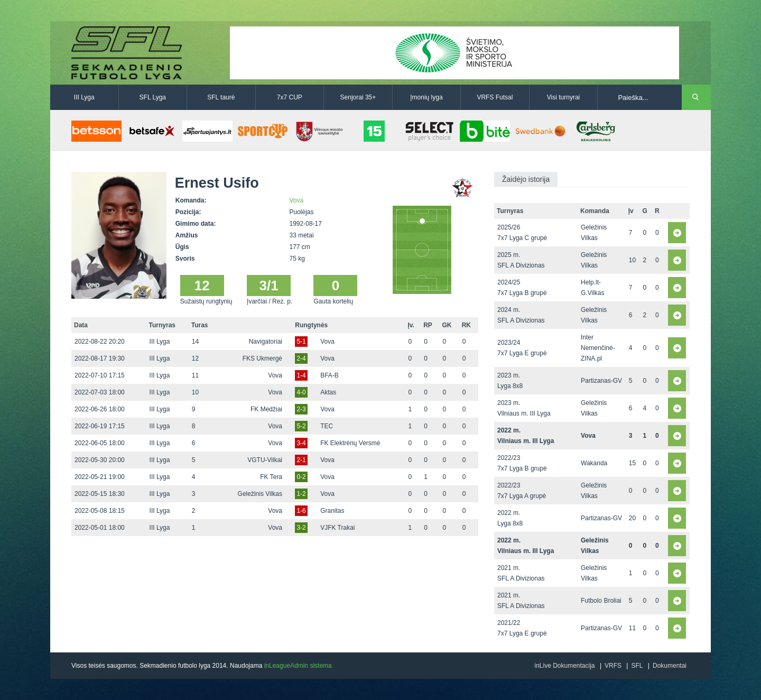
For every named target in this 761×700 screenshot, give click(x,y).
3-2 (301, 528)
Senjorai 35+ (358, 97)
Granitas (332, 511)
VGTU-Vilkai (265, 460)
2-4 (301, 358)
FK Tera (271, 477)
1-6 (301, 511)
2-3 (301, 409)
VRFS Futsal (495, 97)
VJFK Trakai (337, 528)
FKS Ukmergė (262, 358)
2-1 (301, 460)
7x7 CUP (290, 97)
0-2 (301, 477)
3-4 (301, 443)
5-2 (301, 426)
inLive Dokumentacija (564, 666)
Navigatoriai (266, 342)
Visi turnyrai (563, 97)
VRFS (613, 666)
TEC (327, 426)
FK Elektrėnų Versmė (350, 443)
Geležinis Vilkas (260, 494)
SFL (637, 666)
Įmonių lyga (426, 97)
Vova (297, 200)
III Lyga (84, 97)
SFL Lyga (153, 97)
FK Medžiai (266, 409)
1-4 (301, 375)
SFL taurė (221, 97)
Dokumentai (670, 666)
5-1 (301, 342)
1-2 (301, 494)
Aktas (328, 392)
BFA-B (330, 375)
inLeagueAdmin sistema (298, 666)
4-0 (301, 392)
